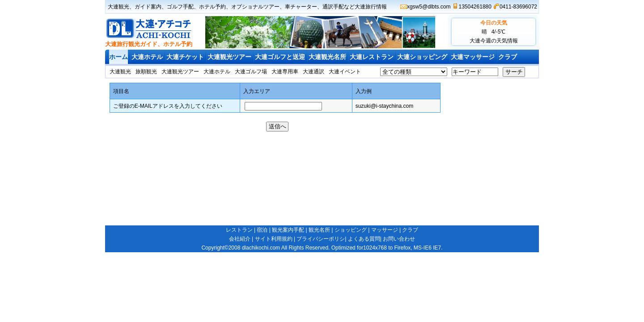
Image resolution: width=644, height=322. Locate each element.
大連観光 (119, 7)
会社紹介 (240, 239)
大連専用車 (285, 72)
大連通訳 (314, 72)
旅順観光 (146, 72)
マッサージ (385, 230)
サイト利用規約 (274, 239)
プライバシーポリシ (321, 239)
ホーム (119, 57)
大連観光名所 (327, 57)
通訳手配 (333, 7)
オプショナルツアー (255, 7)
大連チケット (185, 57)
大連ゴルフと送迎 (280, 57)
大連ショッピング (422, 57)
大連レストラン (372, 57)
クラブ (508, 57)
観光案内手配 (288, 230)
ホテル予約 (212, 7)
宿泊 (262, 230)
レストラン (239, 230)
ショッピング (351, 230)
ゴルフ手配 (180, 7)
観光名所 (319, 230)
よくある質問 (364, 239)
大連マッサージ (473, 57)
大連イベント (345, 72)
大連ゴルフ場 (251, 72)
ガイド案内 (148, 7)
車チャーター (301, 7)
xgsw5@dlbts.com (429, 7)
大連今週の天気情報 (494, 41)
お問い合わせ (399, 239)
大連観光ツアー (229, 57)
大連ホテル (147, 57)
